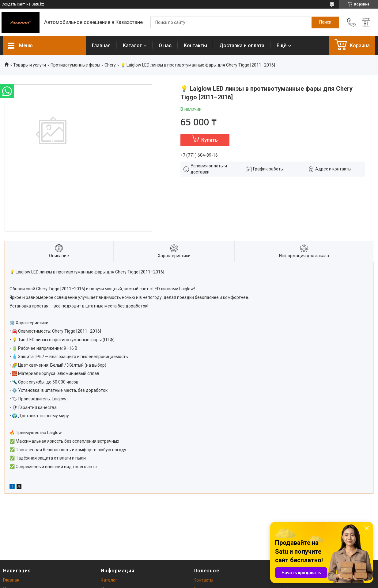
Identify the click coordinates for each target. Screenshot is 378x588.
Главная (101, 46)
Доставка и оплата (242, 46)
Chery (110, 65)
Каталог (132, 46)
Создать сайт (13, 4)
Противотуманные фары (75, 65)
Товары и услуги (30, 65)
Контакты (195, 46)
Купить (210, 140)
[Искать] (325, 22)
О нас (165, 46)
